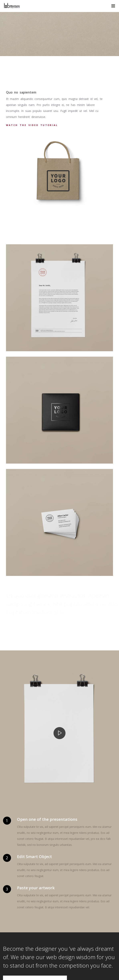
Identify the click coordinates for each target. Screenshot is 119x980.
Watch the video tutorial (32, 125)
